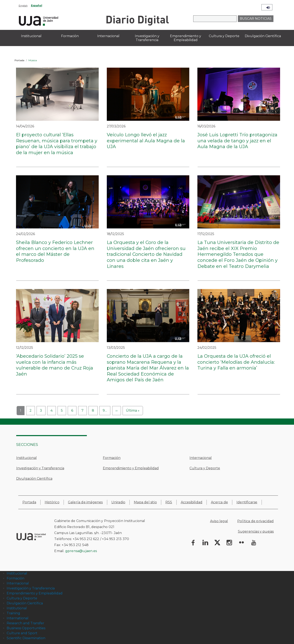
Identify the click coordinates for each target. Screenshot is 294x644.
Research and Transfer (25, 623)
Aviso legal (219, 521)
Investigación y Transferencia (40, 468)
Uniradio (118, 502)
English (23, 5)
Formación (112, 458)
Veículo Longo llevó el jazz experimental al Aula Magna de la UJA (146, 141)
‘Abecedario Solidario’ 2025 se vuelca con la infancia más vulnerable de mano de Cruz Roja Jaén (55, 365)
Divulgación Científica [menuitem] (263, 36)
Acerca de (219, 502)
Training (13, 613)
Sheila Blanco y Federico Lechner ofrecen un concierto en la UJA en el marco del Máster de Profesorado (55, 251)
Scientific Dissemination (26, 638)
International (18, 618)
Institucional (26, 458)
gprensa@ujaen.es (81, 551)
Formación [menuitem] (70, 36)
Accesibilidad (192, 502)
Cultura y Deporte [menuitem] (224, 36)
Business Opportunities (26, 628)
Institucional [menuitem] (31, 36)
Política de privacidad (255, 521)
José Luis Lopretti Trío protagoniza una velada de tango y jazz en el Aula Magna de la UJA (237, 141)
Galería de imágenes (85, 502)
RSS (169, 502)
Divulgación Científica (34, 479)
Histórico (52, 502)
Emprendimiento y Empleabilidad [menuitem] (186, 38)
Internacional (201, 458)
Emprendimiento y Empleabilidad (131, 468)
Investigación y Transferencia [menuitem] (147, 38)
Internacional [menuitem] (108, 36)
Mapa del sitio (145, 502)
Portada (19, 60)
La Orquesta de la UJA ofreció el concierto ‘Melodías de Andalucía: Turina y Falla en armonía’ (236, 362)
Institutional (17, 608)
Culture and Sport (22, 633)
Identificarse (247, 502)
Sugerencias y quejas (256, 531)
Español (37, 5)
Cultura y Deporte (205, 468)
